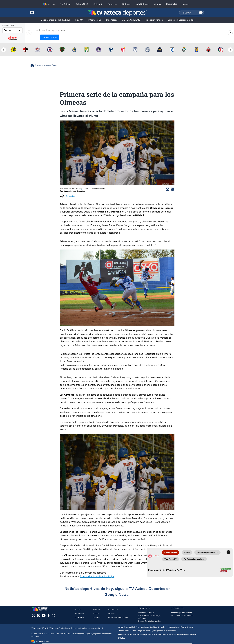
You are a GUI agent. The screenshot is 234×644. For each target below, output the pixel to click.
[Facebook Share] (167, 189)
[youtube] (44, 617)
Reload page (50, 37)
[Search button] (201, 13)
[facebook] (49, 617)
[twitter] (33, 617)
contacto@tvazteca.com (182, 613)
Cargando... (70, 196)
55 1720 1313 (176, 616)
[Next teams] (230, 50)
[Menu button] (43, 13)
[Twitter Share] (172, 189)
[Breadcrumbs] (33, 65)
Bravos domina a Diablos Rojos (97, 576)
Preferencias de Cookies (146, 627)
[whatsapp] (53, 616)
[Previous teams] (4, 50)
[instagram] (39, 617)
